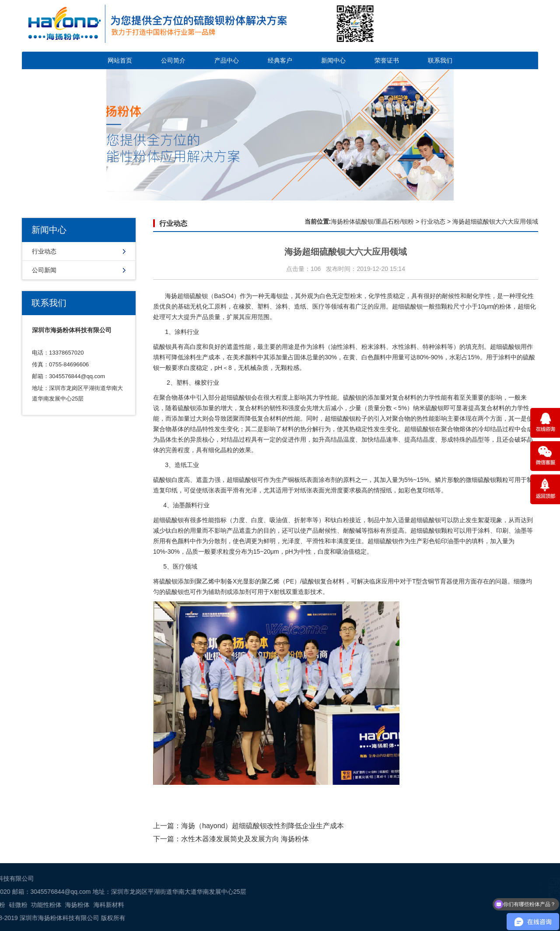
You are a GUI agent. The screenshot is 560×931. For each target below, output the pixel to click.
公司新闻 (44, 270)
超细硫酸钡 (192, 296)
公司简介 (173, 60)
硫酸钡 (413, 306)
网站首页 (120, 60)
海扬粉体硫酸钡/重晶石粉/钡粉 (372, 221)
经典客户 (280, 60)
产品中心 (227, 60)
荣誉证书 (387, 60)
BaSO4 (224, 296)
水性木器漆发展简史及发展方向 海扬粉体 (245, 839)
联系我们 (440, 60)
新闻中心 (333, 60)
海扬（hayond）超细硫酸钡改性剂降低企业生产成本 (263, 826)
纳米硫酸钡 (428, 408)
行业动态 (44, 251)
